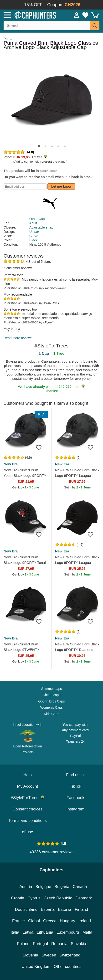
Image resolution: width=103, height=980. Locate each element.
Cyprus (34, 898)
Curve (34, 236)
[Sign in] (77, 15)
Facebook (75, 798)
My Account (28, 786)
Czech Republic (58, 898)
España (48, 909)
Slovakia (78, 944)
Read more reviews (18, 338)
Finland (82, 909)
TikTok (75, 786)
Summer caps (51, 689)
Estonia (65, 909)
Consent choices (28, 809)
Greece (50, 921)
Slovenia (30, 955)
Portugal (40, 944)
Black (33, 240)
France (18, 921)
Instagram (76, 809)
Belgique (43, 887)
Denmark (84, 898)
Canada (80, 887)
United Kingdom (36, 967)
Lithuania (45, 932)
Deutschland (26, 909)
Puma (8, 39)
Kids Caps (51, 714)
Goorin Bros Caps (51, 701)
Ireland (85, 921)
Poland (23, 944)
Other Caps (38, 219)
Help (28, 775)
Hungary (67, 921)
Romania (59, 944)
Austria (26, 887)
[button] (39, 146)
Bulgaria (62, 887)
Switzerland (70, 955)
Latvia (28, 932)
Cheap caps (52, 695)
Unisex (34, 232)
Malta (88, 932)
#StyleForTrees (27, 798)
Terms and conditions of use (28, 826)
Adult (33, 223)
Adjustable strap (41, 227)
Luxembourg (68, 932)
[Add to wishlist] (41, 448)
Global (34, 921)
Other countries (67, 967)
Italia (15, 932)
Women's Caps (51, 707)
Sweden (49, 955)
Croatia (18, 898)
